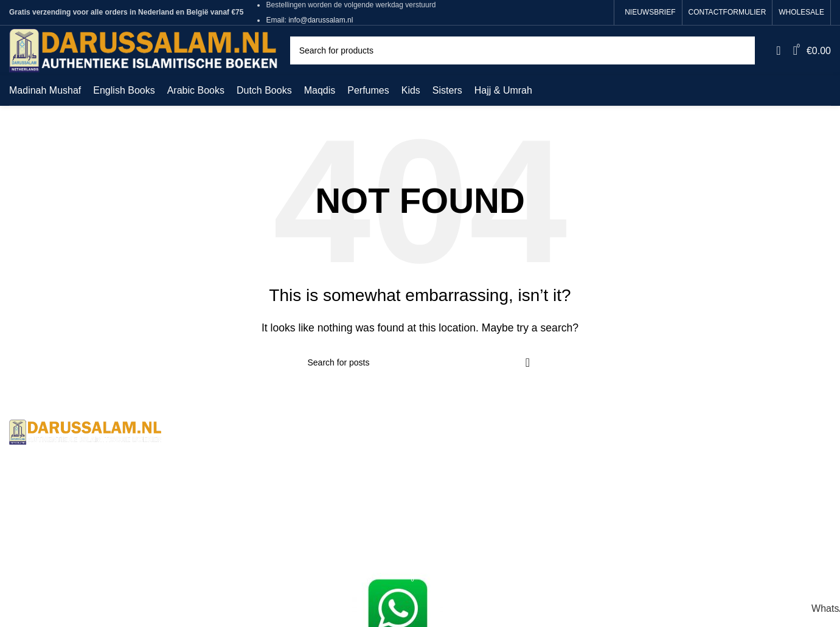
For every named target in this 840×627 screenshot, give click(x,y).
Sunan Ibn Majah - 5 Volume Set (499, 542)
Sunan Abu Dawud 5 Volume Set (500, 520)
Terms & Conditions (261, 452)
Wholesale (242, 542)
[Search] (523, 50)
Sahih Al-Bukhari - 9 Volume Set (499, 452)
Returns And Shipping (266, 497)
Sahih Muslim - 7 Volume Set (492, 474)
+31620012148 (120, 529)
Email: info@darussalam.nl (309, 20)
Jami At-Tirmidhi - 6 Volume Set (497, 497)
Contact (236, 474)
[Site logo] (144, 50)
